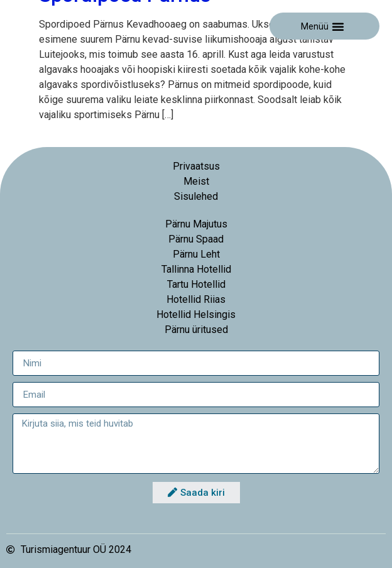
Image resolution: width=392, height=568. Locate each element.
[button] (338, 26)
